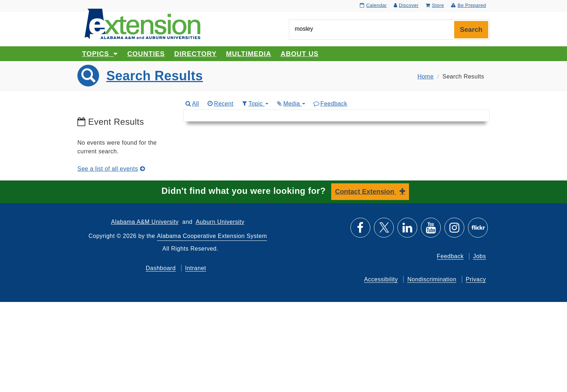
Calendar (373, 5)
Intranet (196, 268)
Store (435, 5)
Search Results (155, 76)
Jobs (479, 256)
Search (471, 29)
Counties (146, 54)
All (192, 104)
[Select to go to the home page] (142, 23)
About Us (300, 54)
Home (425, 76)
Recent (220, 104)
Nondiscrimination (432, 279)
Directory (195, 54)
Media (291, 104)
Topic (255, 104)
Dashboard (161, 268)
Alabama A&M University (145, 222)
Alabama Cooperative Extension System (212, 236)
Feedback (330, 104)
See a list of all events (111, 169)
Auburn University (220, 222)
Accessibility (381, 279)
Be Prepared (468, 5)
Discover (406, 5)
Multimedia (249, 54)
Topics (100, 54)
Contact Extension (366, 191)
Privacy (476, 279)
